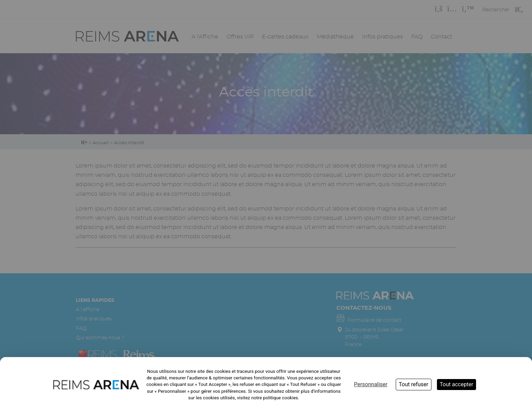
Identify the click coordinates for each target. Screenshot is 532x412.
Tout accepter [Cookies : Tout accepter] (456, 384)
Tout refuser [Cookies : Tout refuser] (414, 384)
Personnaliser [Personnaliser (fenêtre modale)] (371, 384)
